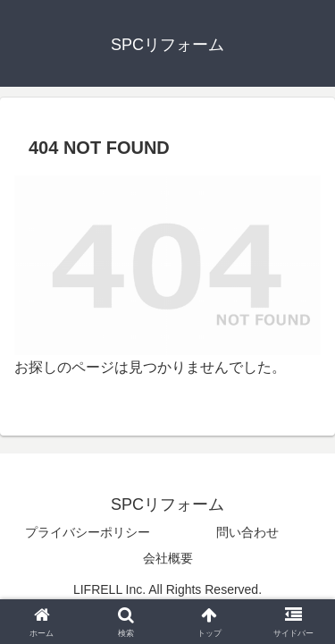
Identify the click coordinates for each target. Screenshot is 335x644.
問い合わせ (247, 532)
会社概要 (168, 558)
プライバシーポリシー (88, 532)
